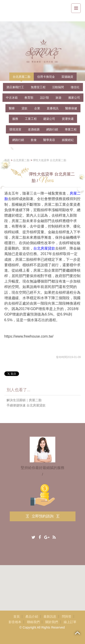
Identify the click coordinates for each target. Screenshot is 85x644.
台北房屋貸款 (44, 249)
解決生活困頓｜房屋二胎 (24, 400)
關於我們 (52, 622)
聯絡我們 (33, 622)
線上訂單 (70, 622)
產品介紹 (32, 616)
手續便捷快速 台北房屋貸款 (26, 405)
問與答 (67, 616)
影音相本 (15, 622)
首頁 (17, 616)
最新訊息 (50, 616)
